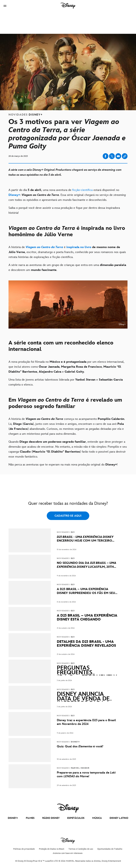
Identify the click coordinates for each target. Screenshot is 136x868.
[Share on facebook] (106, 156)
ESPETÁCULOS (76, 818)
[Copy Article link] (125, 156)
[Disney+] (14, 195)
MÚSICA (97, 818)
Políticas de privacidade (24, 849)
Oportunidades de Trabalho (110, 849)
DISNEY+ (13, 818)
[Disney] (68, 6)
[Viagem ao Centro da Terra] (44, 247)
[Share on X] (112, 156)
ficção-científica (83, 190)
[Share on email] (118, 156)
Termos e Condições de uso (81, 849)
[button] (5, 6)
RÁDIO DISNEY (51, 818)
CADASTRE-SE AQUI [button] (68, 516)
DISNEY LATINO (119, 818)
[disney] (68, 808)
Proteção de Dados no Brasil (52, 849)
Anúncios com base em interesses (68, 853)
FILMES (30, 818)
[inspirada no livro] (79, 247)
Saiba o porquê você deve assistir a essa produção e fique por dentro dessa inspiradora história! (64, 210)
